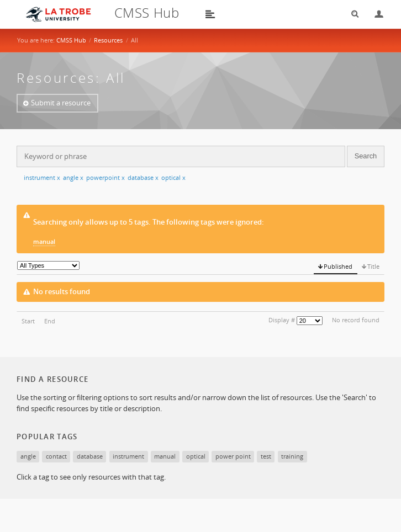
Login (374, 14)
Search (351, 14)
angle (73, 177)
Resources (108, 40)
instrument (42, 177)
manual (44, 241)
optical (173, 177)
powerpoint (105, 177)
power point (233, 456)
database (143, 177)
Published (338, 266)
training (292, 456)
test (266, 456)
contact (56, 456)
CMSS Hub (71, 40)
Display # (282, 320)
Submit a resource (61, 103)
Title (373, 266)
